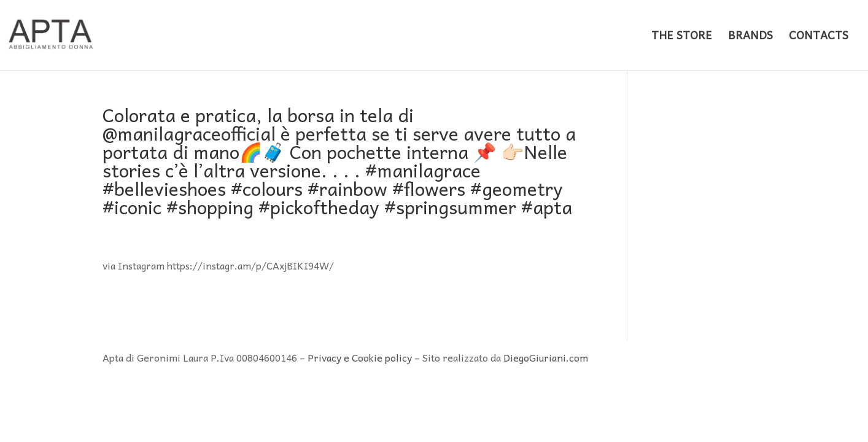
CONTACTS (819, 37)
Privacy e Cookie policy (360, 357)
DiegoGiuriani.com (546, 357)
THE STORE (682, 37)
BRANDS (750, 37)
